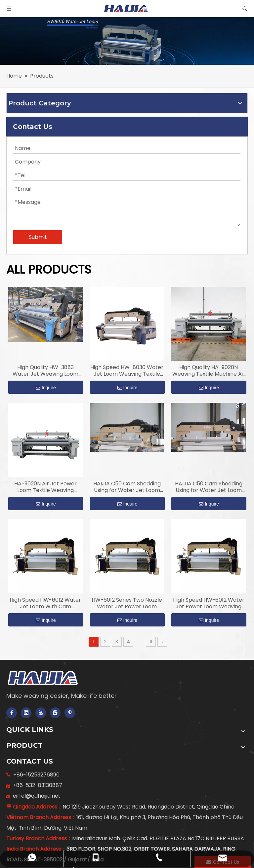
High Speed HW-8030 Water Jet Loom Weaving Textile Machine (127, 371)
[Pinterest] (70, 713)
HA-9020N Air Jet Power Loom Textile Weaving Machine (45, 487)
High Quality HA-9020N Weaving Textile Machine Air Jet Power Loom (209, 371)
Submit (38, 237)
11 (151, 642)
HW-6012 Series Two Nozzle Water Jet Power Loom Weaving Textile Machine (127, 603)
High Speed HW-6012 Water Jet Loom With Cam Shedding (45, 603)
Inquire (46, 388)
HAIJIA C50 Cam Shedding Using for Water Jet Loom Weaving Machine (127, 487)
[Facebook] (12, 713)
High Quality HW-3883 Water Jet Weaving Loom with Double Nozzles (45, 371)
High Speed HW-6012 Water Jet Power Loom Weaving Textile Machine (209, 603)
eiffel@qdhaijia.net (35, 796)
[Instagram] (55, 713)
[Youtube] (41, 713)
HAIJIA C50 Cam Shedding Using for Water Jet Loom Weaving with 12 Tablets (209, 487)
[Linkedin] (26, 713)
